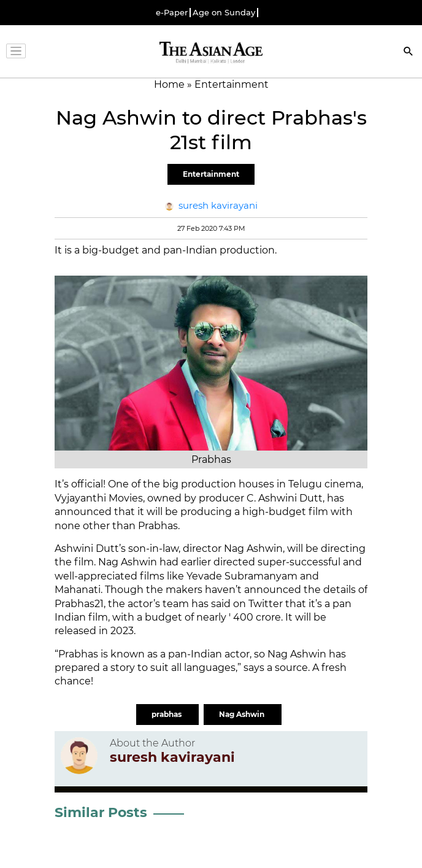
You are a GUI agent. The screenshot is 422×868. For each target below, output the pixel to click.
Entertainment (211, 174)
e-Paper (172, 13)
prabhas (167, 714)
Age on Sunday (224, 13)
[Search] (409, 52)
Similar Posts (101, 812)
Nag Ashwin (243, 714)
